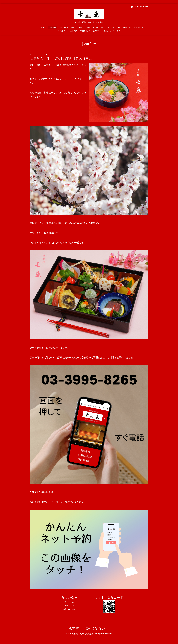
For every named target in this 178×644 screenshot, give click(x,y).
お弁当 (79, 28)
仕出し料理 (63, 28)
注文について (85, 31)
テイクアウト (98, 28)
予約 (119, 31)
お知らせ (52, 28)
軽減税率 (62, 31)
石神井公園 (127, 28)
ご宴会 (87, 28)
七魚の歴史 (139, 28)
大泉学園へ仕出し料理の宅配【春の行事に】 (63, 59)
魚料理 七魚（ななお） (89, 629)
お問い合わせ (109, 31)
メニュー (116, 28)
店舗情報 (97, 31)
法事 (72, 28)
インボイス (72, 31)
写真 (108, 28)
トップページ (41, 28)
